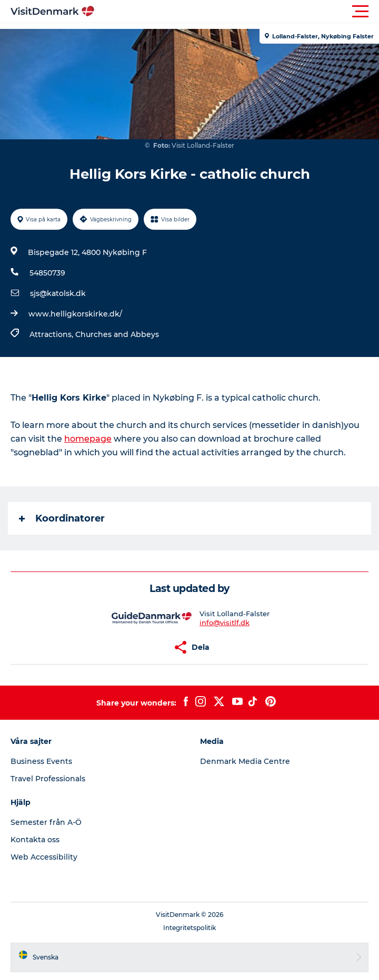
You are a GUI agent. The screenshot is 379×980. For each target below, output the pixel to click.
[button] (237, 12)
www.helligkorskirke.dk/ (75, 314)
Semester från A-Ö (46, 822)
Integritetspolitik (189, 928)
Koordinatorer (62, 518)
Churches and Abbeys (117, 334)
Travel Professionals (48, 779)
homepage (88, 439)
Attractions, (52, 334)
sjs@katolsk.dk (58, 293)
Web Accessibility (44, 857)
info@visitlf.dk (225, 622)
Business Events (41, 761)
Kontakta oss (35, 840)
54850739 (47, 273)
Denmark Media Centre (245, 761)
